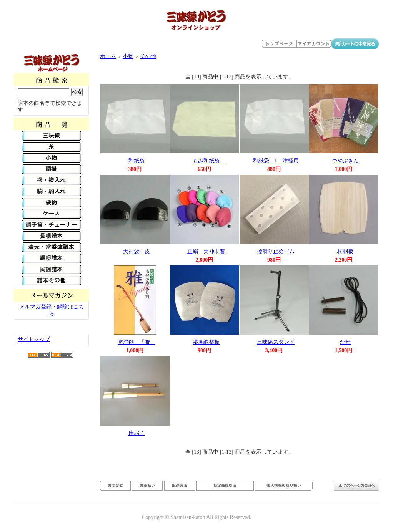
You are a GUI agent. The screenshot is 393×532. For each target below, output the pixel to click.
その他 (148, 56)
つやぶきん (345, 161)
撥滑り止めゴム (276, 251)
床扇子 (137, 433)
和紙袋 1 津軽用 (276, 161)
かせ (345, 342)
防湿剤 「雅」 (137, 342)
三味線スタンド (276, 342)
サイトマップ (34, 339)
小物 (128, 56)
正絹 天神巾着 (206, 251)
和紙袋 (137, 161)
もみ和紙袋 (209, 161)
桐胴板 (345, 251)
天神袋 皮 (137, 251)
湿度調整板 (206, 342)
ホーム (108, 56)
